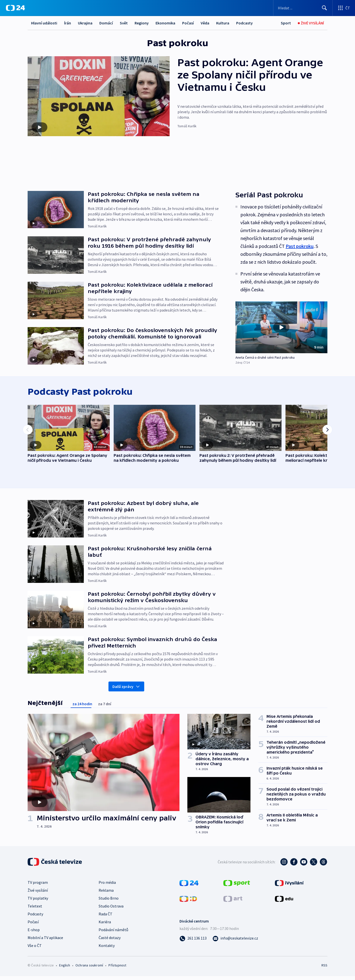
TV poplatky (38, 902)
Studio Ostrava (111, 910)
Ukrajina (85, 23)
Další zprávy (126, 690)
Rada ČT (106, 918)
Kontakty (107, 949)
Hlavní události (44, 23)
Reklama (106, 894)
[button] (281, 327)
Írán (68, 23)
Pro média (107, 886)
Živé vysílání (38, 894)
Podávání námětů (113, 934)
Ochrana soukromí (89, 969)
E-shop (34, 934)
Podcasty (244, 23)
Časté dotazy (110, 942)
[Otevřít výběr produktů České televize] (344, 8)
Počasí (188, 23)
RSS (324, 969)
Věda (205, 23)
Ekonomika (165, 23)
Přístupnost (117, 969)
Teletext (35, 910)
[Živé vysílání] (311, 23)
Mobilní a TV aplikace (45, 942)
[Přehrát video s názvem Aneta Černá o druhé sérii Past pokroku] (281, 327)
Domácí (106, 23)
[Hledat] (324, 8)
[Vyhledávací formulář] (303, 8)
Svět (124, 23)
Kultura (223, 23)
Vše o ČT (35, 949)
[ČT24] (15, 8)
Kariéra (105, 926)
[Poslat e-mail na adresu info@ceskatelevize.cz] (235, 942)
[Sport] (286, 23)
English (64, 969)
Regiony (142, 23)
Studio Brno (109, 902)
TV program (38, 886)
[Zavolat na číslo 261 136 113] (193, 942)
